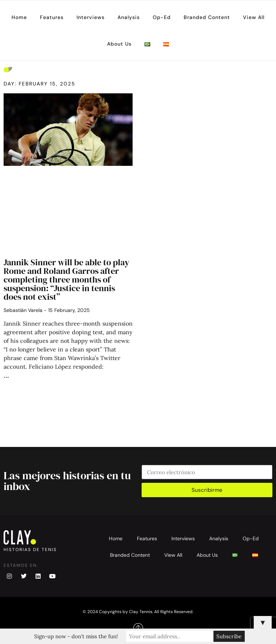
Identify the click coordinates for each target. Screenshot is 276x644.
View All (254, 17)
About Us (119, 44)
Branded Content (207, 17)
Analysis (129, 17)
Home (19, 17)
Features (52, 17)
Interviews (91, 17)
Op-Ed (162, 17)
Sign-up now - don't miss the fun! (76, 636)
